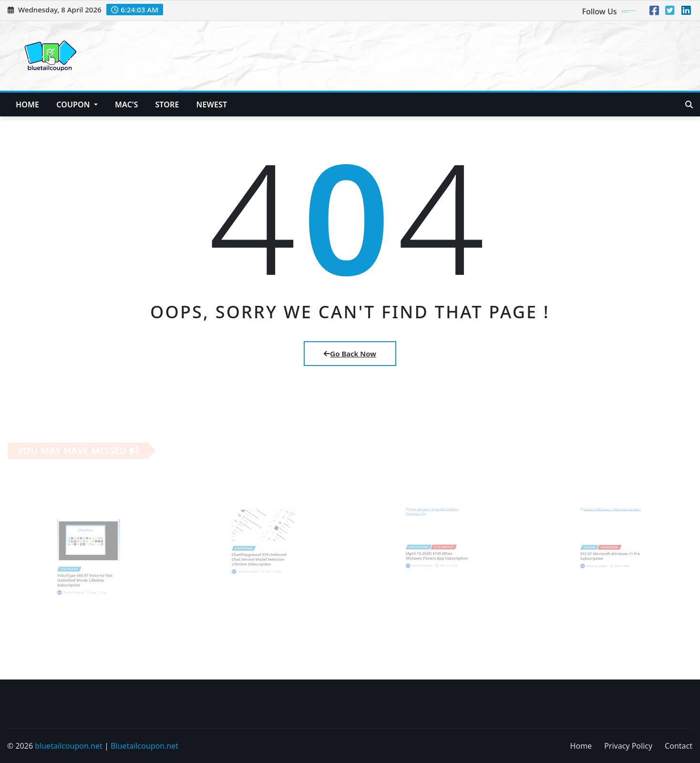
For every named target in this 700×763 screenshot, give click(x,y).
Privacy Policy (628, 746)
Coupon (77, 105)
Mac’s (126, 105)
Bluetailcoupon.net (144, 746)
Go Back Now (350, 354)
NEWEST (212, 105)
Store (167, 105)
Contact (679, 746)
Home (27, 105)
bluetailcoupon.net (69, 746)
